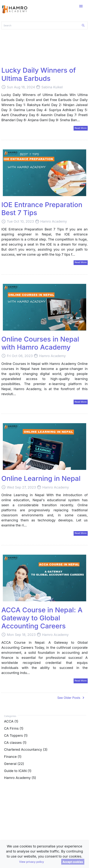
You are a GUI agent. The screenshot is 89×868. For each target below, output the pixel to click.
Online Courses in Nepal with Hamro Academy (40, 343)
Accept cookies (73, 862)
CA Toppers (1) (16, 735)
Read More (81, 128)
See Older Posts (71, 698)
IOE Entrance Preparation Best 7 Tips (42, 209)
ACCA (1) (11, 721)
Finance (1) (13, 757)
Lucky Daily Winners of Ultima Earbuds (38, 74)
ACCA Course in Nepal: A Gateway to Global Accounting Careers (42, 618)
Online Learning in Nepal (41, 478)
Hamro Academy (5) (20, 778)
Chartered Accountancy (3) (26, 750)
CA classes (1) (15, 742)
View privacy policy (32, 862)
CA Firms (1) (14, 728)
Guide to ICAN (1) (18, 771)
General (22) (14, 764)
